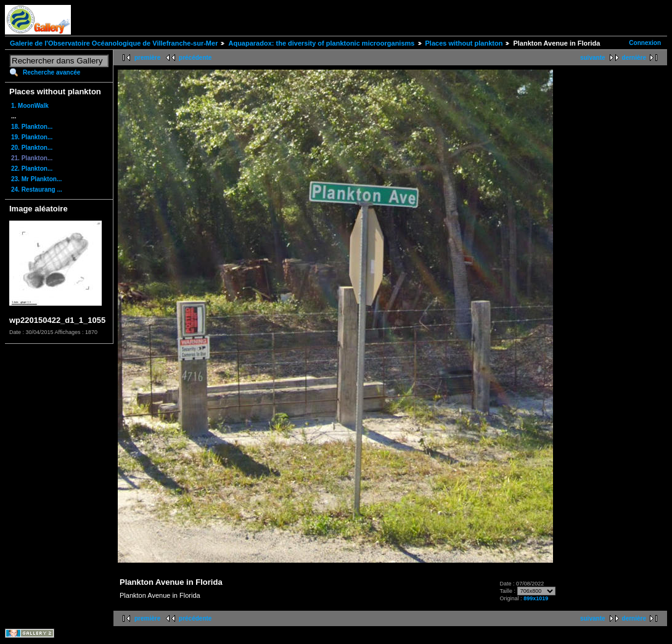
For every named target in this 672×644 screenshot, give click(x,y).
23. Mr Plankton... (36, 179)
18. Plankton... (32, 127)
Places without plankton (464, 43)
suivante (593, 58)
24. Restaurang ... (37, 190)
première (147, 58)
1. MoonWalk (30, 106)
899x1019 (536, 598)
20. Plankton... (32, 148)
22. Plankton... (32, 169)
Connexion (645, 43)
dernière (634, 58)
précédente (195, 58)
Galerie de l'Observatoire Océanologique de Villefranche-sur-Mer (114, 43)
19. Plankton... (32, 137)
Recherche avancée (51, 72)
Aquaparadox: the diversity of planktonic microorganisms (321, 43)
